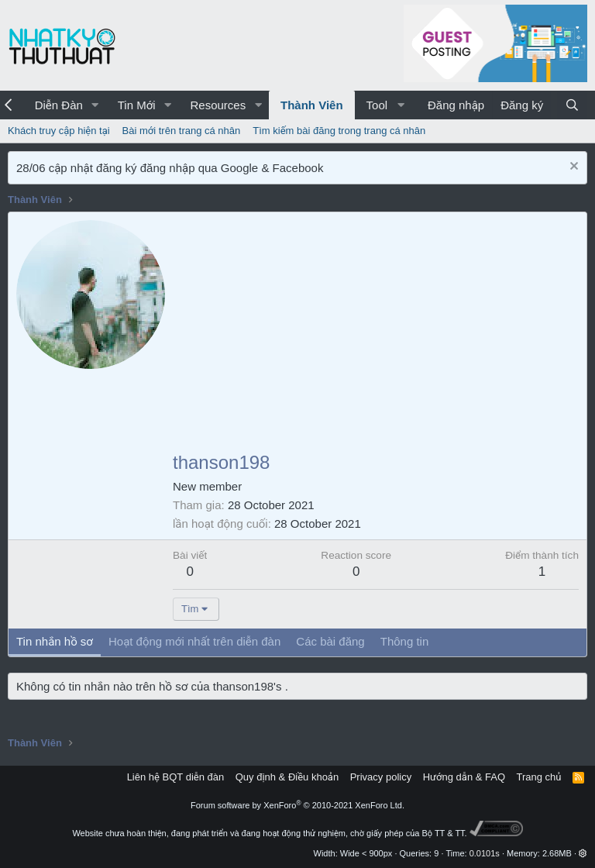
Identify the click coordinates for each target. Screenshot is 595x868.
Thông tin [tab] (405, 641)
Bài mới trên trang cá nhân (182, 131)
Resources (218, 105)
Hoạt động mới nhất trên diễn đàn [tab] (194, 641)
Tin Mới (137, 105)
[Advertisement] (376, 336)
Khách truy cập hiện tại (59, 131)
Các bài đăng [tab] (330, 641)
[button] (95, 105)
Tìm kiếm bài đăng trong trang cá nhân (339, 131)
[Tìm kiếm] (572, 105)
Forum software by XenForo (297, 805)
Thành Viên (312, 105)
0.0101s (485, 853)
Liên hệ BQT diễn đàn (176, 777)
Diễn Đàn (59, 105)
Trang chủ (539, 777)
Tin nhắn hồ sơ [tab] (55, 641)
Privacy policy (381, 777)
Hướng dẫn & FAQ (464, 777)
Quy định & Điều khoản (287, 777)
